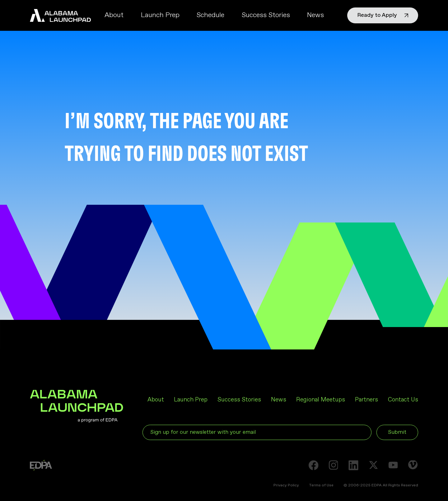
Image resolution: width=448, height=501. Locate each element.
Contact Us (403, 400)
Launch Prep (160, 15)
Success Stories (266, 15)
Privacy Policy (286, 485)
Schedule (210, 15)
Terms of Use (321, 485)
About (114, 15)
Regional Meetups (321, 400)
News (315, 15)
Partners (366, 400)
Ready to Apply (383, 15)
